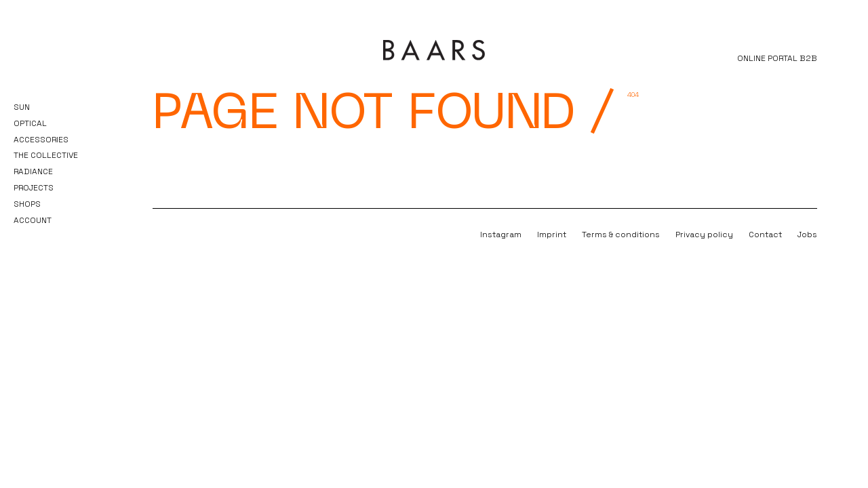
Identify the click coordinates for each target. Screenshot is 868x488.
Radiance (33, 171)
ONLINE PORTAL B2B (777, 58)
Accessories (41, 140)
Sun (22, 107)
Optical (30, 123)
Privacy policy (704, 235)
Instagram (501, 235)
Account (33, 220)
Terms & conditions (621, 235)
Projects (34, 188)
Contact (765, 235)
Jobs (807, 235)
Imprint (552, 235)
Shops (27, 204)
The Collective (46, 155)
